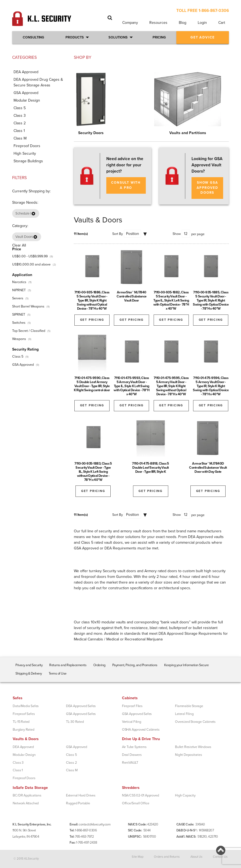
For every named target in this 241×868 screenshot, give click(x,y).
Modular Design (24, 755)
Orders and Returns (167, 857)
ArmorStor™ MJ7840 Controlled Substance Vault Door (132, 296)
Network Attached (26, 803)
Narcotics (19, 282)
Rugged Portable (78, 803)
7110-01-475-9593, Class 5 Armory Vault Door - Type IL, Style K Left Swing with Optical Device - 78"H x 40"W (131, 386)
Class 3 (18, 763)
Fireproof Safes (24, 714)
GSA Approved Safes (81, 714)
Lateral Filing (184, 714)
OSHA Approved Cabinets (141, 730)
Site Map (138, 857)
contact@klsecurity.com (95, 824)
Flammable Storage (189, 706)
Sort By (118, 234)
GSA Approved (23, 365)
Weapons (19, 339)
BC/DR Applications (27, 795)
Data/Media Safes (26, 706)
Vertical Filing (132, 722)
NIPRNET (19, 290)
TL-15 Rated (21, 722)
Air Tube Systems (134, 747)
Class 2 (71, 763)
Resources (158, 23)
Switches (19, 323)
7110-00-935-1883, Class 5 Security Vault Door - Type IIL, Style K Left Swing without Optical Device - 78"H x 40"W (93, 472)
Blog (183, 23)
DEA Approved (23, 747)
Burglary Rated (23, 730)
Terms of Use (58, 673)
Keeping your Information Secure (186, 665)
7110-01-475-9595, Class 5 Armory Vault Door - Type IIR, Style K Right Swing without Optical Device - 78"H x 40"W (171, 386)
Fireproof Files (132, 706)
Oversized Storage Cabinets (195, 722)
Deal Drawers (132, 755)
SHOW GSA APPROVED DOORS (207, 188)
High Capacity (185, 795)
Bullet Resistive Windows (193, 747)
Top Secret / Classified (29, 331)
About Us (196, 857)
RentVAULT (130, 763)
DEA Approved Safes (81, 706)
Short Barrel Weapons (28, 306)
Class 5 (18, 357)
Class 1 (18, 770)
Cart (222, 23)
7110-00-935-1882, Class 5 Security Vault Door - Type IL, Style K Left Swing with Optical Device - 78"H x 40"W (171, 300)
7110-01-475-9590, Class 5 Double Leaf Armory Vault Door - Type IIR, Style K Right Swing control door (92, 384)
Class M (72, 770)
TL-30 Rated (75, 722)
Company (130, 23)
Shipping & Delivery (29, 673)
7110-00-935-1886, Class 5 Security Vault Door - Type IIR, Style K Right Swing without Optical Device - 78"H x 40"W (92, 300)
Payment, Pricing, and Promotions (135, 665)
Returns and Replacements (68, 665)
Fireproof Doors (24, 778)
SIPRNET (19, 315)
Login (202, 23)
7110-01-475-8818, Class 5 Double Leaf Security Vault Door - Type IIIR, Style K (151, 468)
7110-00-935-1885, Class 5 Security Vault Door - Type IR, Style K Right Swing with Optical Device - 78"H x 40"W (211, 300)
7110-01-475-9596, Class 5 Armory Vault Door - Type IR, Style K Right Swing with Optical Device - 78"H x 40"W (211, 386)
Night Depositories (188, 755)
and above (31, 264)
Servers (18, 298)
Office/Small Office (136, 803)
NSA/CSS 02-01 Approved (141, 795)
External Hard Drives (81, 795)
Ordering (99, 665)
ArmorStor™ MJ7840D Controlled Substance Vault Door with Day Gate (208, 468)
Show (177, 234)
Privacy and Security (29, 665)
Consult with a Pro (126, 185)
